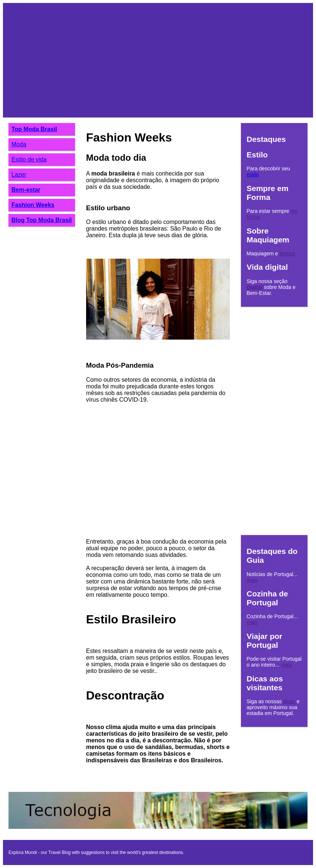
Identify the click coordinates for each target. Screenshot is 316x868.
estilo (253, 174)
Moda (19, 144)
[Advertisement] (158, 60)
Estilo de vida (29, 159)
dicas (289, 701)
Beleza (287, 253)
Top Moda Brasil (34, 129)
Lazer (19, 175)
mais (252, 580)
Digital (254, 287)
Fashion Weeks (33, 205)
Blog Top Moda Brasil (42, 220)
